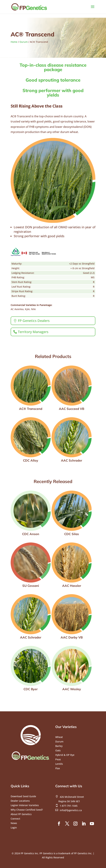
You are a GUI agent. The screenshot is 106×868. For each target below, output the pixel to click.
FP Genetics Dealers (34, 321)
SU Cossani (31, 586)
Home (14, 42)
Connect (15, 819)
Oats (58, 750)
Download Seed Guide (23, 796)
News (14, 823)
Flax (58, 768)
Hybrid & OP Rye (65, 755)
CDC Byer (31, 689)
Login (14, 828)
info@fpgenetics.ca (71, 810)
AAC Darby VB (72, 637)
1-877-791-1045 (69, 806)
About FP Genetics (21, 814)
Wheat (59, 737)
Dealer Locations (20, 801)
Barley (59, 746)
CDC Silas (72, 534)
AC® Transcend (31, 409)
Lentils (59, 764)
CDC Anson (31, 534)
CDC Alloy (31, 460)
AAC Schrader (72, 460)
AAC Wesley (72, 689)
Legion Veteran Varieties (25, 805)
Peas (58, 759)
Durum (24, 42)
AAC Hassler (72, 586)
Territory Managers (33, 332)
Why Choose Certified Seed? (27, 810)
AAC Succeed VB (72, 409)
